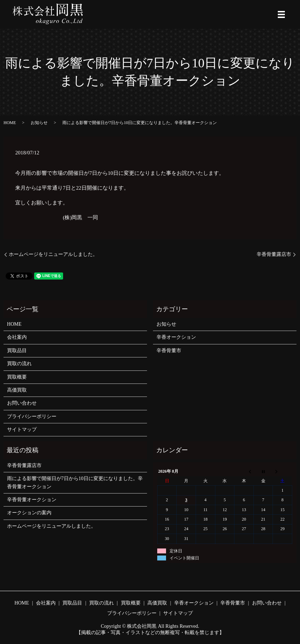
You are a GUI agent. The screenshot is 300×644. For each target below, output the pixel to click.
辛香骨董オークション (32, 500)
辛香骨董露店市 (274, 254)
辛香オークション (176, 337)
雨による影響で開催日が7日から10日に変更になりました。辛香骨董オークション (75, 482)
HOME (10, 123)
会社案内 (17, 337)
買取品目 (17, 351)
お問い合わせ (22, 403)
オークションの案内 (29, 513)
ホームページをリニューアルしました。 (53, 254)
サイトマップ (22, 430)
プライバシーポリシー (32, 416)
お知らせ (39, 123)
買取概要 (17, 377)
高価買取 (17, 390)
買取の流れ (19, 364)
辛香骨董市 (169, 351)
